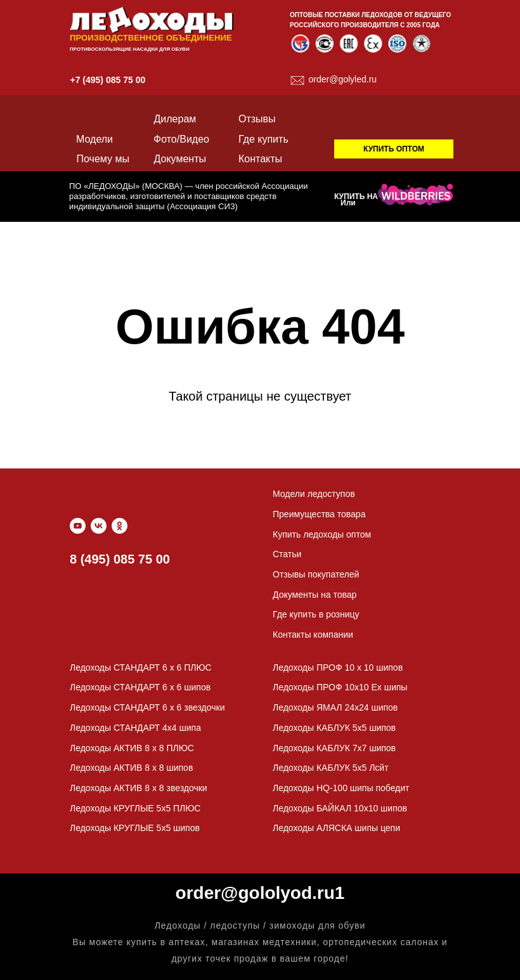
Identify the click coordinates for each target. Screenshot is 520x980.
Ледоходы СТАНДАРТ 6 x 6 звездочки (147, 707)
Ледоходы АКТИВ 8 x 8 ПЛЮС (132, 748)
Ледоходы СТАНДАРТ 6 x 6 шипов (140, 687)
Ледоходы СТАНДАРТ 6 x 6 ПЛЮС (141, 667)
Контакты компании (313, 635)
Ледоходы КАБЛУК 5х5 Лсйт (331, 768)
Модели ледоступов (314, 494)
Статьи (287, 554)
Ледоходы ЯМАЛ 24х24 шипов (335, 707)
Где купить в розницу (316, 614)
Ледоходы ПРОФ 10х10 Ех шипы (340, 687)
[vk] (99, 526)
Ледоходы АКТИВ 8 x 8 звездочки (139, 788)
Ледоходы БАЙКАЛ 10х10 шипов (340, 808)
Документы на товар (315, 595)
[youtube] (78, 526)
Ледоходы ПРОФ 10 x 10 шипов (338, 667)
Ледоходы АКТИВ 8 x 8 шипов (131, 768)
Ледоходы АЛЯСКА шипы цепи (336, 828)
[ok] (120, 526)
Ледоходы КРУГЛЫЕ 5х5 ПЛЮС (135, 808)
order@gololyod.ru (255, 893)
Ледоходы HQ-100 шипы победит (341, 788)
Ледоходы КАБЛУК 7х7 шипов (334, 748)
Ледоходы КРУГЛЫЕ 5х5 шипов (135, 828)
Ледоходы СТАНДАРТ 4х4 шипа (135, 728)
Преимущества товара (319, 514)
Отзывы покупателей (316, 574)
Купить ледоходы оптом (322, 534)
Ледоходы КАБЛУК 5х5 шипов (334, 728)
